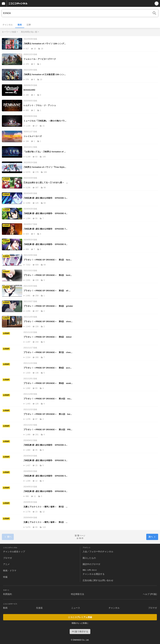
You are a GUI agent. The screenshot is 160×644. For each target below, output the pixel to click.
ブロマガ (7, 558)
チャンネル (8, 25)
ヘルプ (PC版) (150, 594)
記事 (29, 25)
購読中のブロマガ (91, 564)
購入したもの (89, 558)
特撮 (5, 577)
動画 (20, 25)
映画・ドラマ (10, 571)
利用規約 (7, 594)
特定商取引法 (77, 594)
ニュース (76, 608)
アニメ (6, 564)
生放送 (39, 608)
